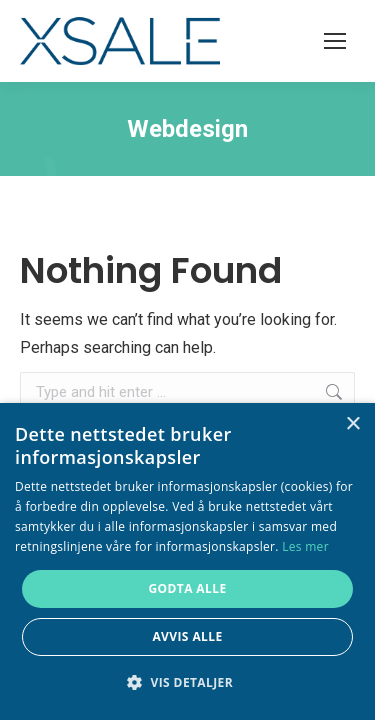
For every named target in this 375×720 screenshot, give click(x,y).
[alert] (187, 561)
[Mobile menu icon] (335, 41)
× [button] (352, 424)
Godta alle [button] (187, 588)
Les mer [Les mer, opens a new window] (305, 546)
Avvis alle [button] (187, 636)
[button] (187, 683)
